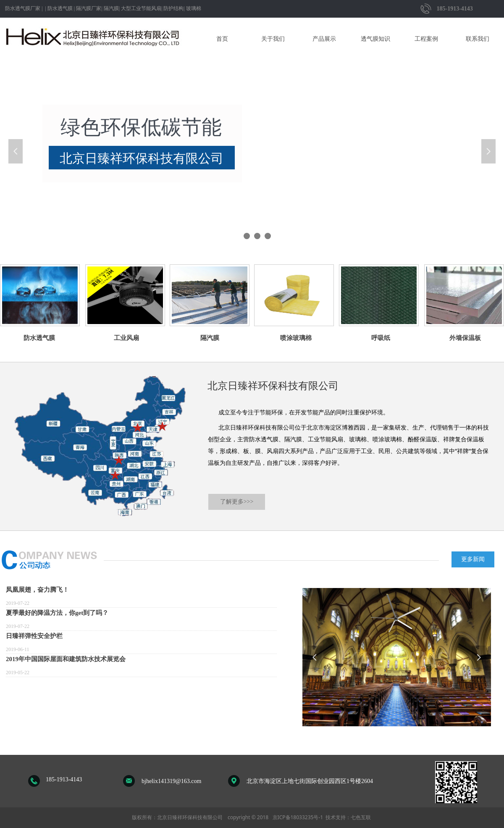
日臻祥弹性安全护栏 (34, 636)
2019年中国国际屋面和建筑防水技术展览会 (66, 659)
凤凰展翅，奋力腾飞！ (37, 590)
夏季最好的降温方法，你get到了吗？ (57, 613)
